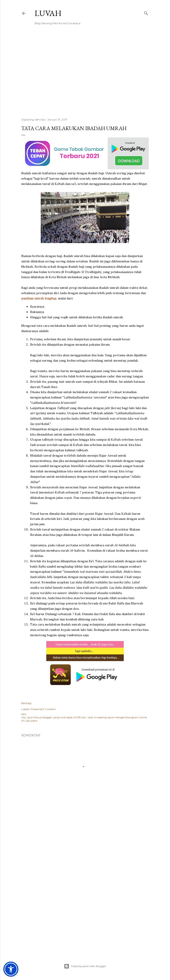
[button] (11, 969)
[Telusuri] (146, 12)
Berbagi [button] (26, 703)
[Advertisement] (85, 76)
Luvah (48, 13)
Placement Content (43, 709)
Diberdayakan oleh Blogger (85, 966)
